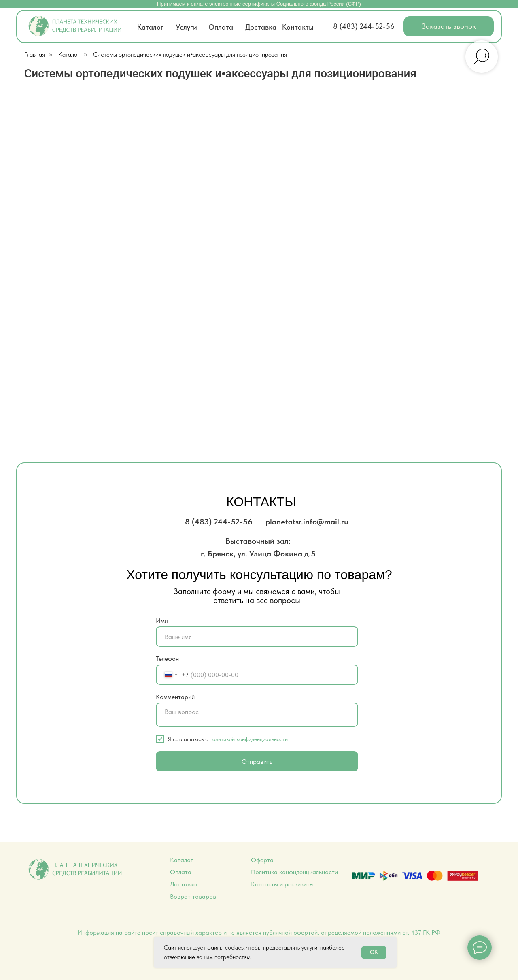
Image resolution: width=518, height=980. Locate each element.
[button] (449, 26)
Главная (35, 54)
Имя (162, 621)
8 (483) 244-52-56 (364, 26)
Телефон (167, 659)
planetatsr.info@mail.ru (307, 522)
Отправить (257, 762)
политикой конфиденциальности (249, 739)
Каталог (69, 54)
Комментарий (175, 697)
